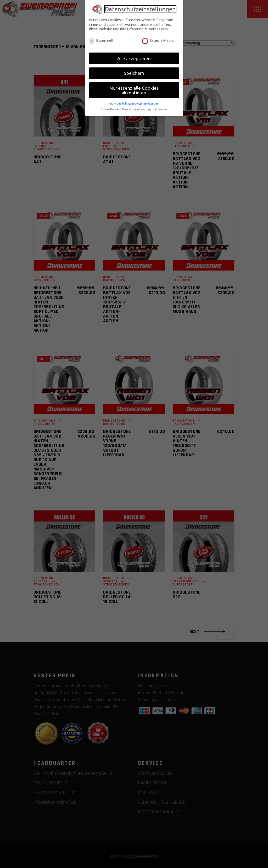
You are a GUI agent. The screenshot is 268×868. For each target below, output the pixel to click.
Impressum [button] (161, 109)
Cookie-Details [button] (110, 109)
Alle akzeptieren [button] (134, 58)
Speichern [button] (134, 73)
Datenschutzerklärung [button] (137, 109)
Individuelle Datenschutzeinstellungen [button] (134, 104)
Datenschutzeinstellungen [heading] (140, 9)
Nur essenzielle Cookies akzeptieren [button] (134, 90)
